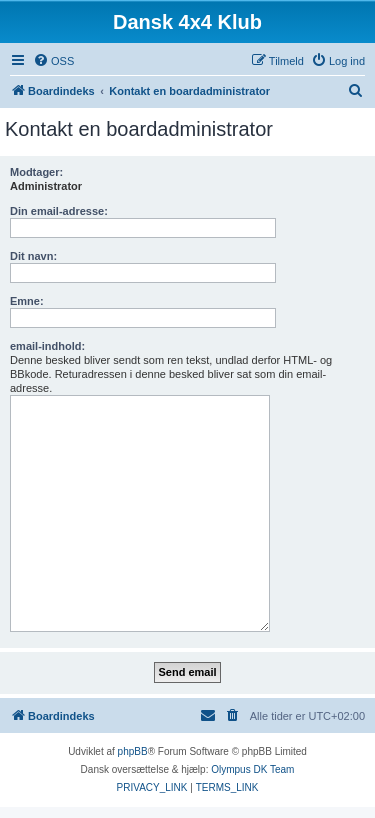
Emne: (27, 301)
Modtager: (36, 172)
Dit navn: (33, 256)
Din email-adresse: (59, 211)
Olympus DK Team (252, 769)
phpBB (133, 751)
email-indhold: (47, 346)
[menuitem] (53, 61)
